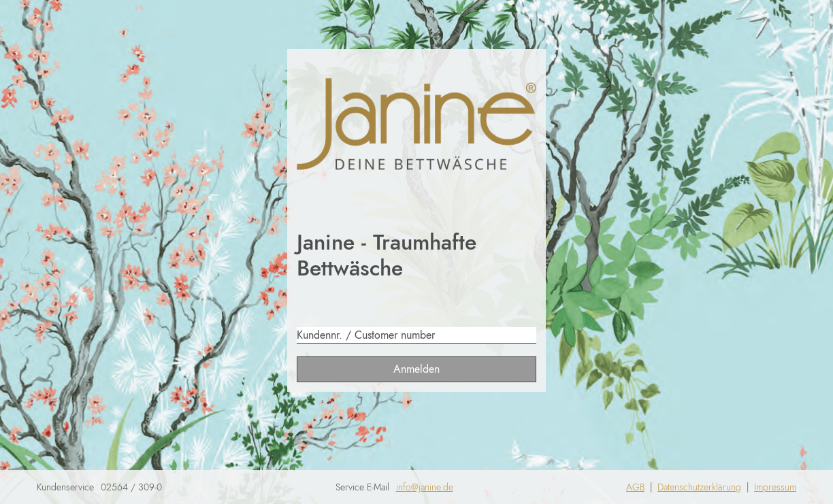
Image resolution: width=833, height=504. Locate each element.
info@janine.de (425, 487)
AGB (635, 487)
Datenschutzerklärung (699, 487)
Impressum (775, 487)
